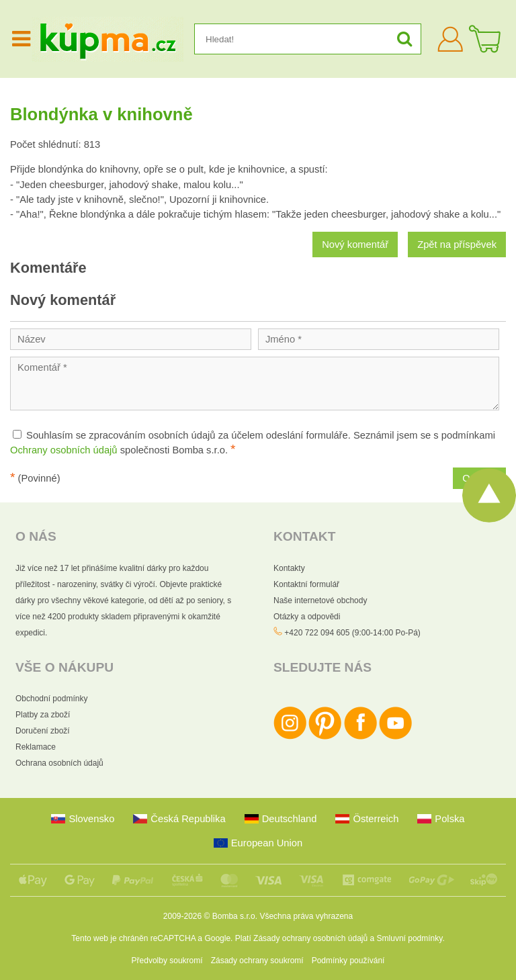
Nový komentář (355, 244)
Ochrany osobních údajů (64, 450)
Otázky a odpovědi (307, 617)
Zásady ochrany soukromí (257, 961)
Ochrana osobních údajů (59, 763)
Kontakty (289, 568)
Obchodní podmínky (51, 699)
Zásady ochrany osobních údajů (310, 938)
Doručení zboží (43, 731)
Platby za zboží (43, 715)
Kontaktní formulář (306, 584)
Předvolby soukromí (167, 961)
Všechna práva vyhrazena (306, 916)
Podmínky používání (348, 961)
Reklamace (36, 747)
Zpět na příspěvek (457, 244)
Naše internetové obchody (320, 600)
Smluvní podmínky (410, 938)
